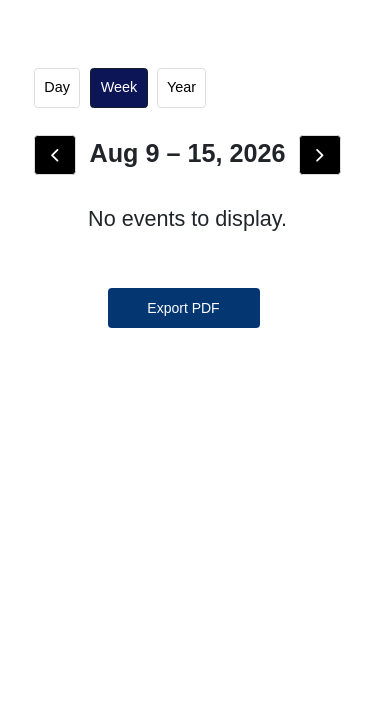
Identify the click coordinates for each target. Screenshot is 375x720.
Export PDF (183, 308)
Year (181, 87)
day (57, 87)
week (119, 87)
